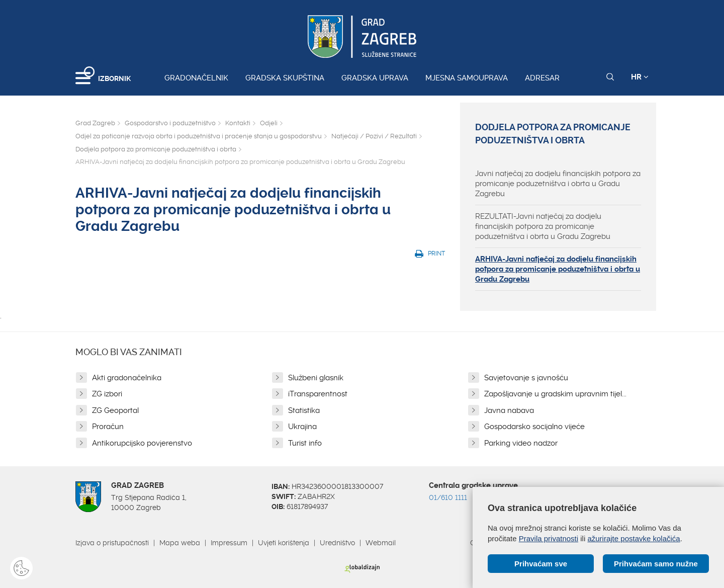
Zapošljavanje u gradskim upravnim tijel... (555, 394)
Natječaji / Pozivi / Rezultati (374, 136)
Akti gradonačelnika (127, 378)
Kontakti (238, 123)
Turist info (305, 443)
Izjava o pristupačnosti (112, 543)
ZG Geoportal (115, 410)
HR (640, 77)
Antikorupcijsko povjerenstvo (142, 443)
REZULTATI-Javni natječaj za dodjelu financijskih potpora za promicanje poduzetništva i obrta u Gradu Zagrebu (543, 226)
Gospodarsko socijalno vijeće (534, 427)
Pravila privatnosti (549, 538)
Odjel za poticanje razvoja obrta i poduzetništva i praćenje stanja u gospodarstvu (199, 136)
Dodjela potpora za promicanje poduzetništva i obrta (156, 149)
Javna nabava (509, 410)
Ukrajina (302, 427)
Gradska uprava (375, 78)
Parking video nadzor (521, 443)
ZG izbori (107, 394)
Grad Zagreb (95, 123)
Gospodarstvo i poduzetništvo (170, 123)
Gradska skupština (285, 78)
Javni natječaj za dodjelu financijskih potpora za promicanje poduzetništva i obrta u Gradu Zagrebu (558, 184)
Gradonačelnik (196, 78)
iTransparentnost (318, 394)
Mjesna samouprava (467, 78)
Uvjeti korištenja (284, 543)
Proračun (108, 427)
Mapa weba (180, 543)
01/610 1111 (448, 497)
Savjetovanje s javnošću (526, 378)
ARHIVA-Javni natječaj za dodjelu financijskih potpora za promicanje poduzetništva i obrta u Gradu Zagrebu (558, 269)
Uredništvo (337, 543)
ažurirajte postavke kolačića (633, 538)
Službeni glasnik (316, 378)
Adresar (542, 78)
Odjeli (269, 123)
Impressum (229, 543)
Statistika (304, 410)
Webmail (381, 543)
